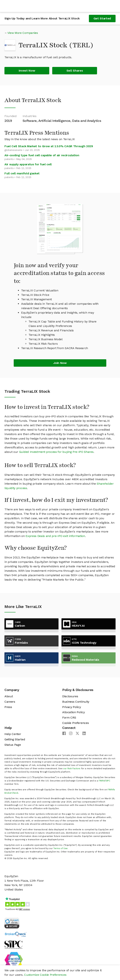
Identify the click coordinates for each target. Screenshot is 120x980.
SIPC (108, 781)
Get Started (102, 18)
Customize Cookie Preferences (45, 975)
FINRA (102, 781)
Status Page (13, 745)
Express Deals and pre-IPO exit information (55, 536)
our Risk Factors (72, 768)
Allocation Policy (74, 712)
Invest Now (27, 71)
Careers (10, 702)
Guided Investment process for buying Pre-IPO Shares (56, 452)
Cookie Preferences (75, 723)
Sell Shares (75, 71)
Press (8, 707)
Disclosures (70, 696)
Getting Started (15, 739)
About (9, 696)
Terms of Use (60, 848)
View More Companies (23, 33)
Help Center (13, 734)
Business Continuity (76, 702)
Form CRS (69, 718)
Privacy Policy (72, 707)
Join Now (60, 363)
